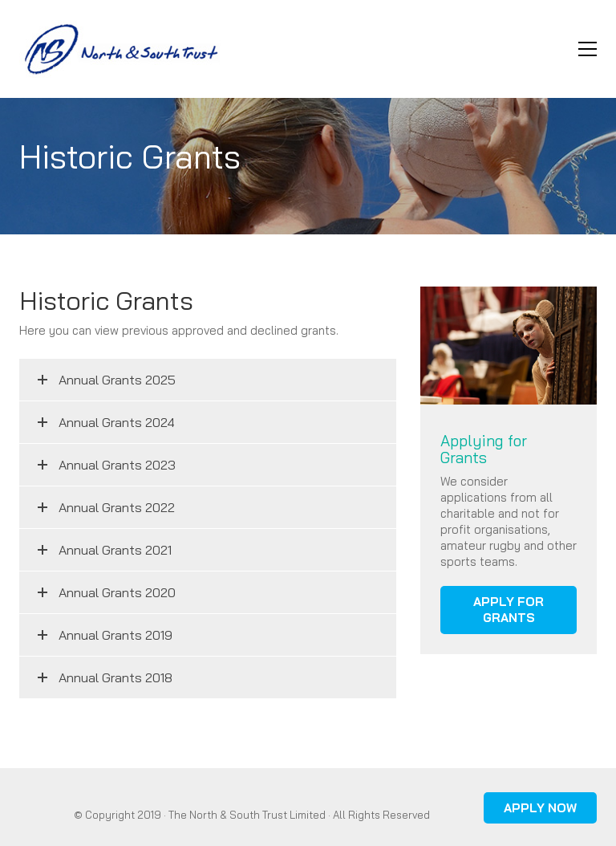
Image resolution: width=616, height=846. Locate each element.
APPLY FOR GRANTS (509, 610)
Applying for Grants (484, 449)
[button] (588, 49)
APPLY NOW (540, 808)
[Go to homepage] (120, 49)
